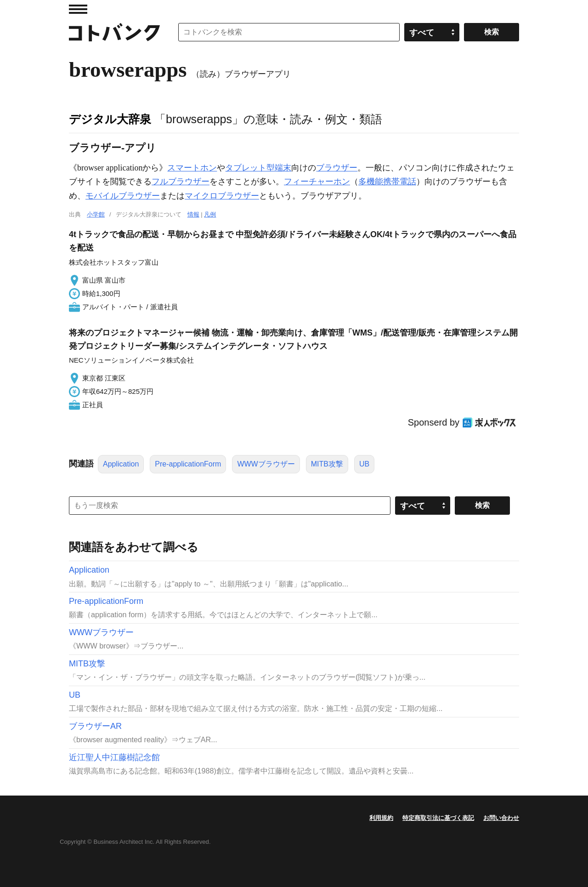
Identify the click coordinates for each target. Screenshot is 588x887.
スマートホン (192, 168)
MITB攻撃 (327, 464)
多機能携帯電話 (387, 182)
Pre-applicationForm (188, 464)
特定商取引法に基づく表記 (438, 818)
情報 (193, 214)
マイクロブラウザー (222, 196)
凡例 (210, 214)
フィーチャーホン (317, 182)
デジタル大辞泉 (110, 119)
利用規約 (381, 818)
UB (364, 464)
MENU (78, 9)
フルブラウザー (181, 182)
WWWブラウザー (266, 464)
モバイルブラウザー (123, 196)
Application (121, 464)
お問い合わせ (501, 818)
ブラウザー (337, 168)
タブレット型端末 (258, 168)
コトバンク (114, 32)
